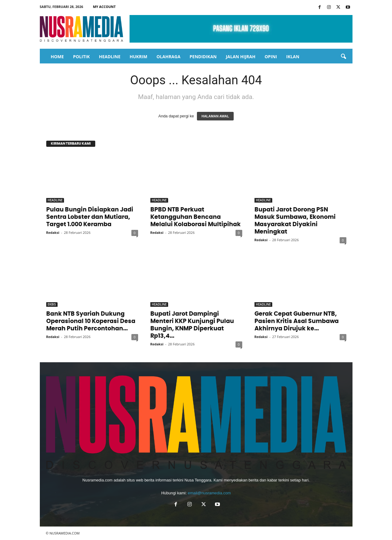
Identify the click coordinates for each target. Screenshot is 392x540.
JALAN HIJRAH (240, 57)
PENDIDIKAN (203, 57)
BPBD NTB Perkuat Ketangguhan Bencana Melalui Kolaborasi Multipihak (196, 217)
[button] (343, 57)
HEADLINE (110, 57)
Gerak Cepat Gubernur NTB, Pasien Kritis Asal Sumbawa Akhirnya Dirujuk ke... (297, 321)
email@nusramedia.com (209, 493)
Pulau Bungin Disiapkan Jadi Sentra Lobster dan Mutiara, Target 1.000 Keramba (90, 217)
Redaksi (53, 232)
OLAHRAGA (168, 57)
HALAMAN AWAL (215, 116)
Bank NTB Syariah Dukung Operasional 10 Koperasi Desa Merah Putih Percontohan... (91, 321)
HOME (57, 57)
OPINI (271, 57)
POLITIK (81, 57)
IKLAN (293, 57)
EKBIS (52, 304)
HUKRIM (138, 57)
